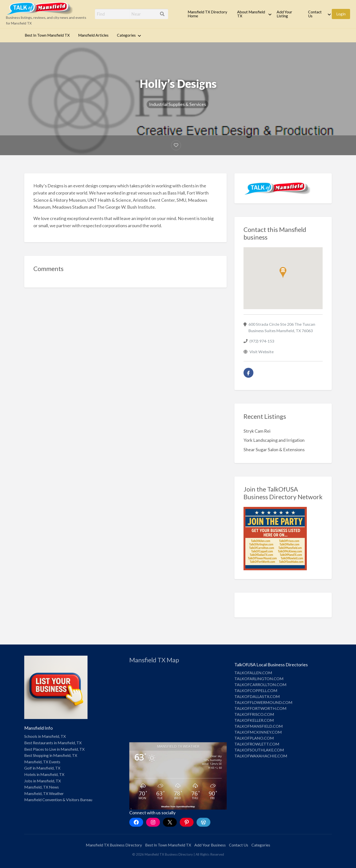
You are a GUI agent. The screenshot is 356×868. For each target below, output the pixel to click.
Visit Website (262, 352)
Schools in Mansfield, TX (45, 736)
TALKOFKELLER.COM (254, 720)
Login (341, 14)
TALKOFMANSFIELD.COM (259, 726)
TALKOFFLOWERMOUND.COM (263, 702)
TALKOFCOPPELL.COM (256, 690)
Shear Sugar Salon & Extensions (274, 449)
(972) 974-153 (262, 341)
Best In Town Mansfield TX (47, 35)
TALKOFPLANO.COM (254, 738)
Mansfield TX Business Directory (114, 845)
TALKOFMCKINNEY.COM (258, 732)
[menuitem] (208, 14)
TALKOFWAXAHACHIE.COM (261, 756)
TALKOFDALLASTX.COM (257, 696)
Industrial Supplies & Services (178, 104)
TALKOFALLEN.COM (253, 673)
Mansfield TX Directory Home (207, 14)
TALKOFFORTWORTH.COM (260, 708)
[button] (283, 273)
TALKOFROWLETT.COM (257, 744)
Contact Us (315, 14)
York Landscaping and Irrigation (274, 440)
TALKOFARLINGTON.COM (259, 679)
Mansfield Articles (93, 35)
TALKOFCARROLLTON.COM (260, 684)
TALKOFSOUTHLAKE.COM (259, 750)
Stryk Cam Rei (257, 431)
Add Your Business (210, 845)
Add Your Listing (284, 14)
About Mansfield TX (251, 14)
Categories (126, 35)
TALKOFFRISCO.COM (254, 714)
